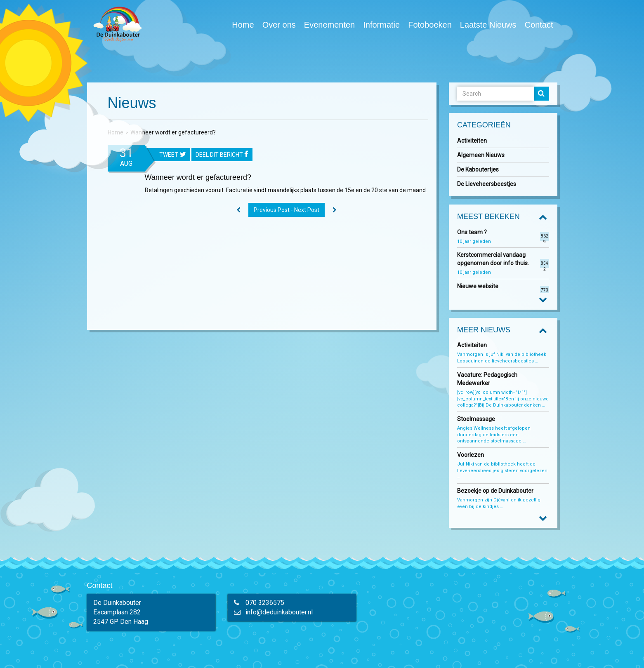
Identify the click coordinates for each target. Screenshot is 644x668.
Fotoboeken (430, 25)
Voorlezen (471, 455)
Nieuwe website (478, 286)
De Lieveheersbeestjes (487, 184)
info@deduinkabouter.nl (279, 612)
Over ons (279, 25)
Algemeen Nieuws (481, 155)
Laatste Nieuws (488, 25)
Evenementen (329, 25)
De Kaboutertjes (478, 169)
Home (243, 25)
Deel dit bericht (222, 155)
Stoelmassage (476, 419)
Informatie (381, 25)
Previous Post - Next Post (287, 210)
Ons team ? (472, 232)
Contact (539, 25)
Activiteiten (472, 141)
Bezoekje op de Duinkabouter (496, 491)
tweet (173, 155)
